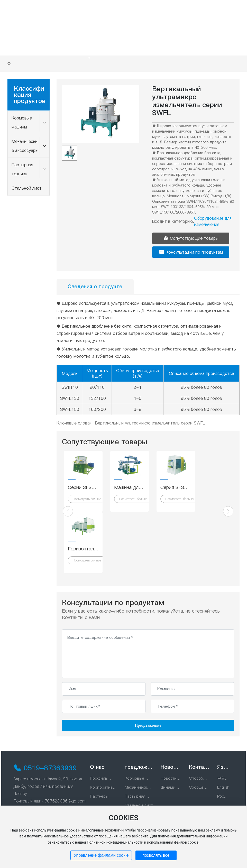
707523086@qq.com (65, 801)
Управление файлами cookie (101, 855)
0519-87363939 (50, 768)
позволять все (156, 855)
